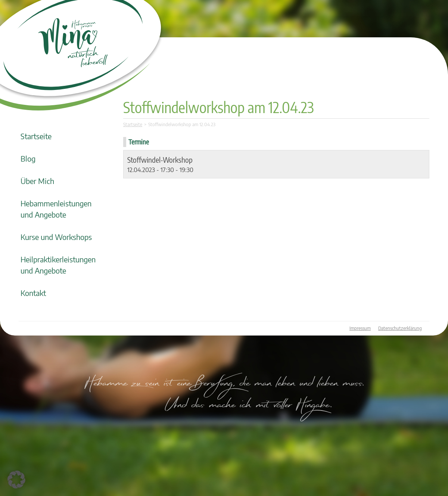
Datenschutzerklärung (400, 328)
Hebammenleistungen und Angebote (56, 209)
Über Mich (37, 181)
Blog (28, 158)
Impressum (360, 328)
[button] (16, 480)
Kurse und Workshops (56, 237)
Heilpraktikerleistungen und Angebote (58, 265)
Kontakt (33, 293)
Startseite (36, 136)
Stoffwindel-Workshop (160, 160)
